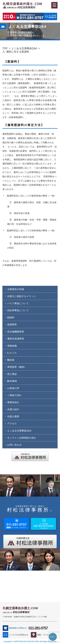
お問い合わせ (14, 445)
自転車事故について (18, 310)
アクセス (12, 423)
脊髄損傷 (12, 346)
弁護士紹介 (13, 409)
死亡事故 (12, 374)
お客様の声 (13, 388)
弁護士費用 (13, 416)
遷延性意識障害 (16, 339)
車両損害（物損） (17, 367)
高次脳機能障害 (16, 332)
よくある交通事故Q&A (24, 48)
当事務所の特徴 (16, 289)
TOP (5, 48)
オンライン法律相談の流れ (22, 438)
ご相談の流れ (14, 395)
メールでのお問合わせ (19, 635)
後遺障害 (12, 324)
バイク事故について (18, 303)
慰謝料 (11, 317)
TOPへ (53, 637)
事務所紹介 (13, 402)
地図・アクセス (44, 635)
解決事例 (12, 381)
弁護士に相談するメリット (22, 296)
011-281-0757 (38, 628)
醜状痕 (11, 360)
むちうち (12, 353)
